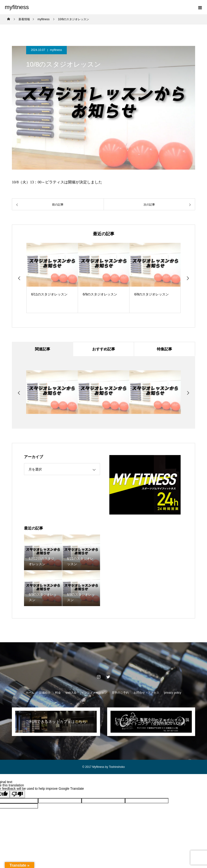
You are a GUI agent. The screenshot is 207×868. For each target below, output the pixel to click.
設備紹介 (45, 693)
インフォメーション (94, 693)
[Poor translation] (17, 794)
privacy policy (173, 693)
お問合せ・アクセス (146, 693)
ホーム (30, 693)
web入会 (71, 693)
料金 (58, 693)
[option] (53, 278)
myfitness (56, 50)
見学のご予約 (120, 693)
